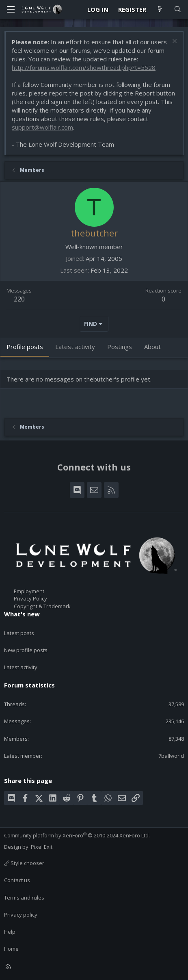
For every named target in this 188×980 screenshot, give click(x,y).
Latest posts (19, 633)
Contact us (17, 880)
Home (11, 949)
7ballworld (171, 756)
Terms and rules (24, 898)
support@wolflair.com (42, 127)
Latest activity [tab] (75, 347)
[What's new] (160, 10)
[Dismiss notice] (174, 42)
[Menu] (11, 9)
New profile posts (26, 650)
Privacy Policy (30, 598)
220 (19, 299)
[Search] (178, 10)
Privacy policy (21, 915)
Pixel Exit (42, 847)
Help (10, 932)
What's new (22, 614)
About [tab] (152, 347)
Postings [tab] (120, 347)
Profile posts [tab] (25, 347)
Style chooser (24, 863)
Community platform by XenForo (77, 835)
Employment (29, 591)
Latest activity (21, 667)
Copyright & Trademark (42, 606)
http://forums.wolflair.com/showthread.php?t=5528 (84, 67)
